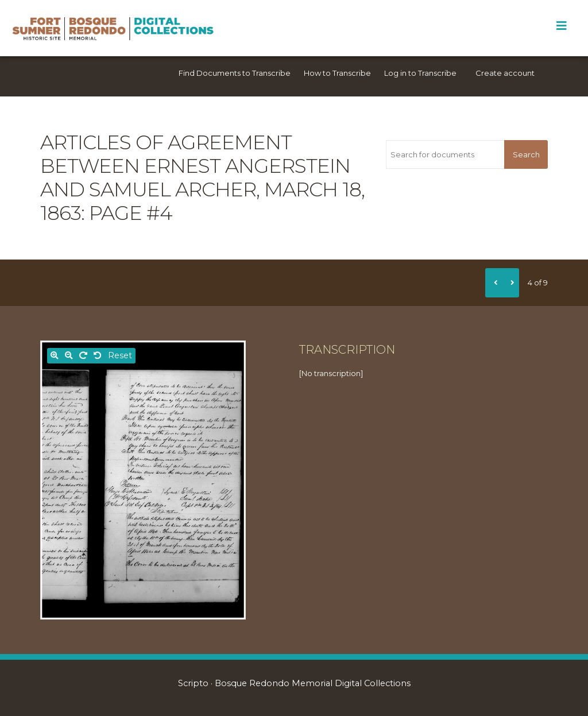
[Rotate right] (83, 356)
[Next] (510, 282)
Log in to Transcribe (420, 73)
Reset (120, 355)
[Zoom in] (55, 356)
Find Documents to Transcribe (235, 73)
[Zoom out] (69, 356)
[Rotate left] (98, 356)
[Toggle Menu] (561, 26)
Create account (505, 73)
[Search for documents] (445, 154)
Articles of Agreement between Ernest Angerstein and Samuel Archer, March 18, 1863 (202, 178)
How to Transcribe (337, 73)
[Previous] (494, 282)
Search (526, 154)
